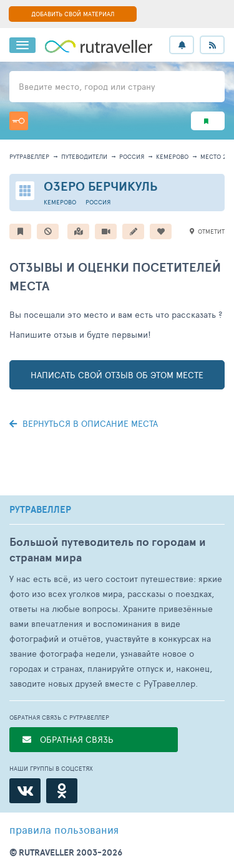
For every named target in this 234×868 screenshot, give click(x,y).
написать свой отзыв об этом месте (117, 375)
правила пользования (64, 829)
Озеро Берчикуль (101, 186)
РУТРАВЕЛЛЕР (40, 510)
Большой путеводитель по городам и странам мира (108, 550)
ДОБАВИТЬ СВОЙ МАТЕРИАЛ (73, 14)
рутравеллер (29, 156)
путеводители (84, 156)
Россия (132, 156)
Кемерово (172, 156)
